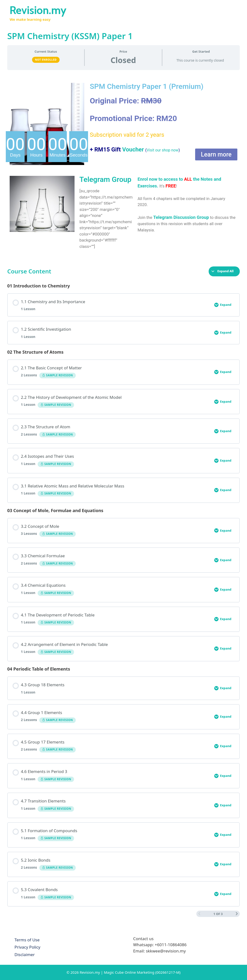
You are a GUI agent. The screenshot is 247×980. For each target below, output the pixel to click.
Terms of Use (27, 940)
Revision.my (38, 10)
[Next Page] (237, 914)
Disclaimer (25, 955)
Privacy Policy (27, 947)
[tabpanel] (123, 166)
